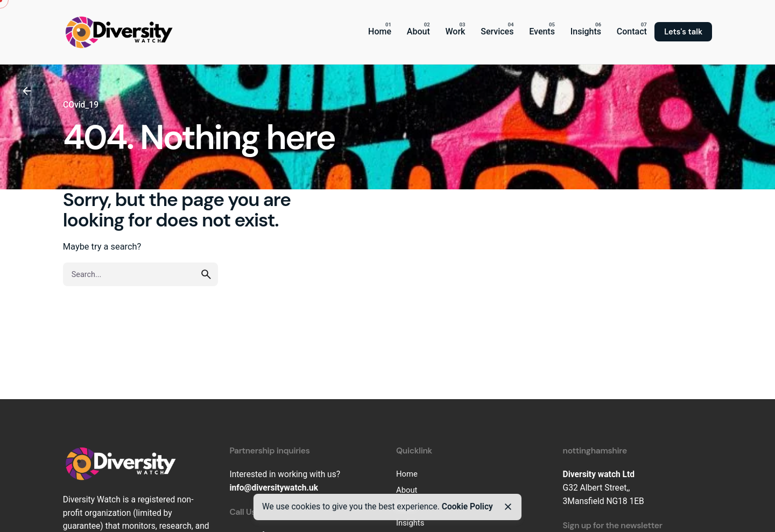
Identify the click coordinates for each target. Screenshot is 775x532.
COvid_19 (81, 105)
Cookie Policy (467, 507)
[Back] (27, 91)
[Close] (508, 507)
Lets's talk (683, 32)
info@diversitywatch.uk (274, 488)
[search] (206, 274)
